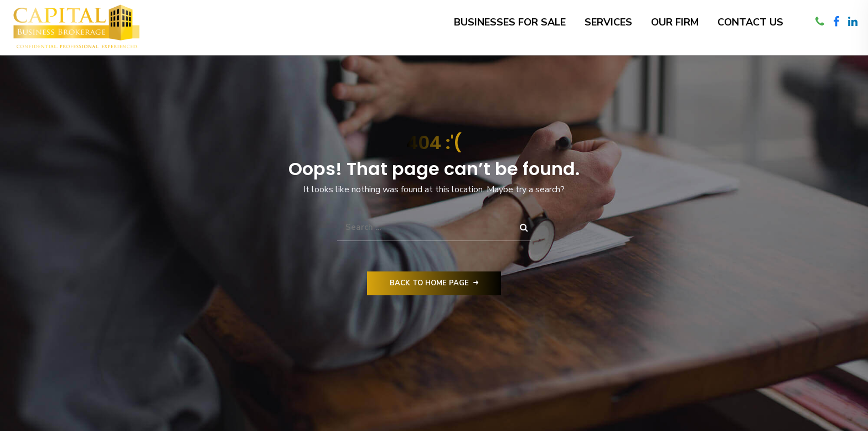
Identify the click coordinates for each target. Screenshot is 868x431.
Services (608, 22)
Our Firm (675, 22)
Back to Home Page (434, 283)
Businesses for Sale (510, 22)
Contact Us (750, 22)
